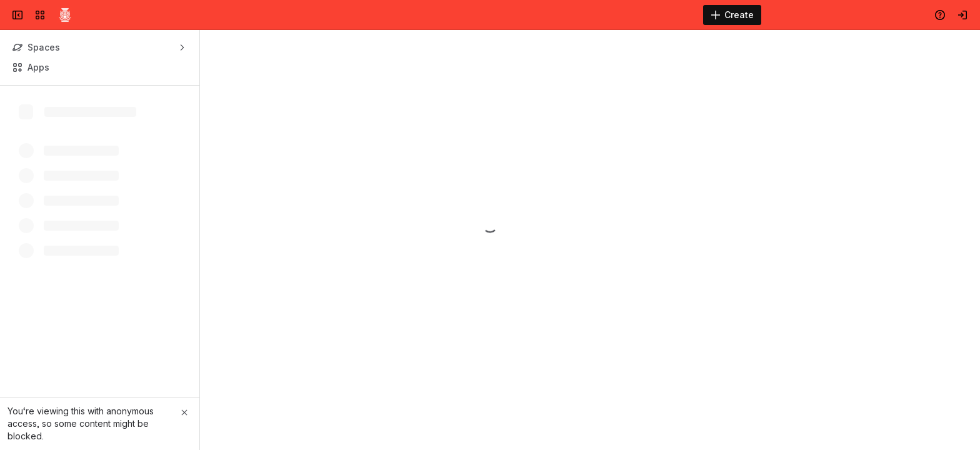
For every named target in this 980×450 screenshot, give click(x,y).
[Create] (732, 15)
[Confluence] (65, 15)
